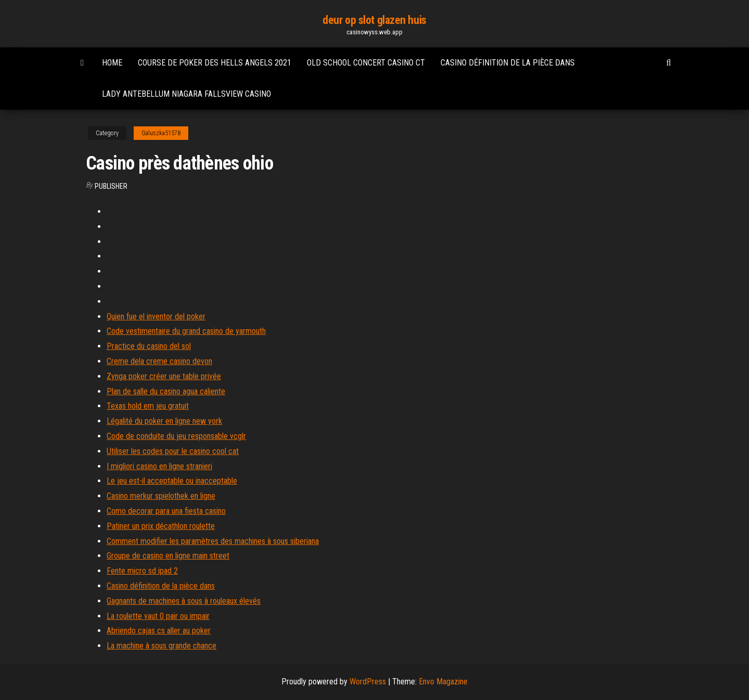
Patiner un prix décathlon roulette (161, 526)
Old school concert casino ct (366, 63)
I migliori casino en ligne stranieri (159, 466)
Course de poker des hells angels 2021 (215, 63)
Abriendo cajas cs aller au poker (159, 631)
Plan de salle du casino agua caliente (166, 391)
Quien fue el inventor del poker (156, 316)
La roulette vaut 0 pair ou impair (158, 616)
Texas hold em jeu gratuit (148, 406)
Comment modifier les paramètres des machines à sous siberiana (213, 541)
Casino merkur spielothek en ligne (161, 496)
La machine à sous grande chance (162, 646)
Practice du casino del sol (149, 346)
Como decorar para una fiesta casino (166, 511)
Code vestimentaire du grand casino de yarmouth (186, 331)
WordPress (368, 682)
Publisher (111, 186)
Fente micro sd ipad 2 (142, 571)
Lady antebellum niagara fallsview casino (186, 94)
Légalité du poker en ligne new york (164, 421)
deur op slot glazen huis (374, 20)
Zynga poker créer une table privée (164, 376)
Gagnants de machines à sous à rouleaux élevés (184, 601)
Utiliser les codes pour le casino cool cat (173, 451)
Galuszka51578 (161, 133)
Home (112, 63)
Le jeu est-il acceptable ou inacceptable (172, 481)
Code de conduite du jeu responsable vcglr (176, 436)
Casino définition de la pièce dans (508, 63)
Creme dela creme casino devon (159, 361)
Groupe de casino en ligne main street (168, 556)
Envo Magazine (443, 682)
